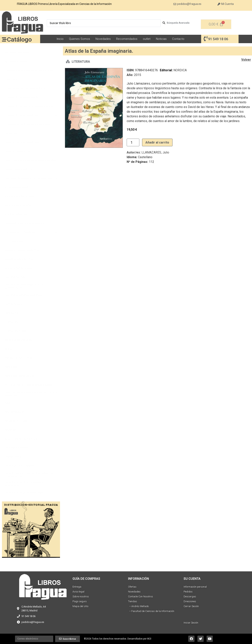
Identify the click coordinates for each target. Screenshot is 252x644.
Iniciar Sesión (191, 623)
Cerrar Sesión (191, 606)
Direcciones (190, 601)
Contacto (178, 39)
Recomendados (127, 39)
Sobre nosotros (81, 596)
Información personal (195, 587)
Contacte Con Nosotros (141, 596)
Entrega (77, 587)
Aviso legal (78, 592)
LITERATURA (81, 62)
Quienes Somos (80, 39)
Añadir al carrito (157, 142)
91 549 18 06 (218, 39)
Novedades (103, 39)
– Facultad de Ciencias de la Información (151, 611)
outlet (147, 39)
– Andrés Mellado (138, 606)
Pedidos (188, 592)
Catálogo (19, 39)
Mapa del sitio (80, 606)
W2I (149, 639)
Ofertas (132, 587)
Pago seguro (80, 601)
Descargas (190, 596)
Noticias (161, 39)
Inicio (60, 39)
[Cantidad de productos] (133, 142)
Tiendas (133, 601)
